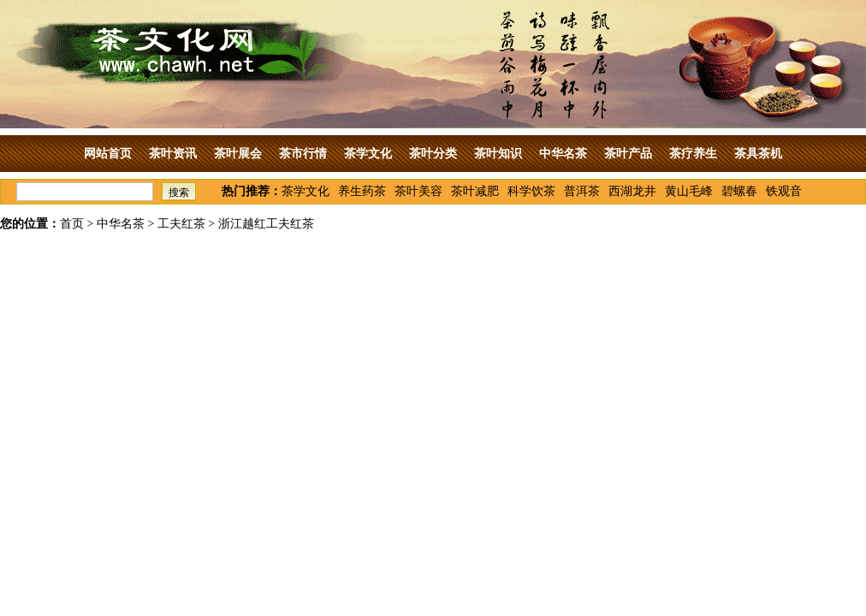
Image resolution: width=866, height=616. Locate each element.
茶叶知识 (498, 154)
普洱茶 (582, 191)
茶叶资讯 (173, 154)
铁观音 (784, 191)
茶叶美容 (418, 191)
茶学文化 (368, 154)
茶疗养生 (693, 154)
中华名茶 (563, 154)
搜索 (179, 192)
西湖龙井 (632, 191)
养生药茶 (362, 191)
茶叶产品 (628, 154)
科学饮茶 (531, 191)
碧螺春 (739, 191)
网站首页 (108, 154)
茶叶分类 (433, 154)
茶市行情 (303, 154)
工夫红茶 (181, 224)
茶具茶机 (758, 154)
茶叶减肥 (475, 191)
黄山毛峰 (689, 191)
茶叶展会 (238, 154)
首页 (72, 224)
